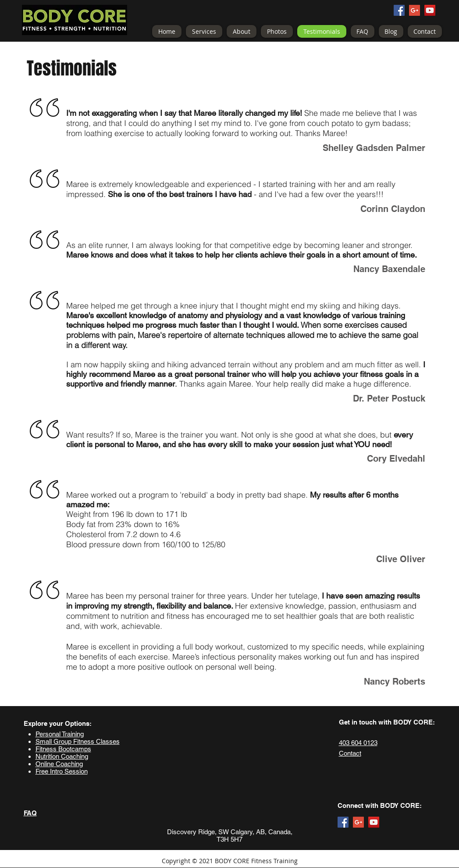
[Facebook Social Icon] (399, 10)
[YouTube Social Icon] (430, 10)
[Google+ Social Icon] (415, 10)
